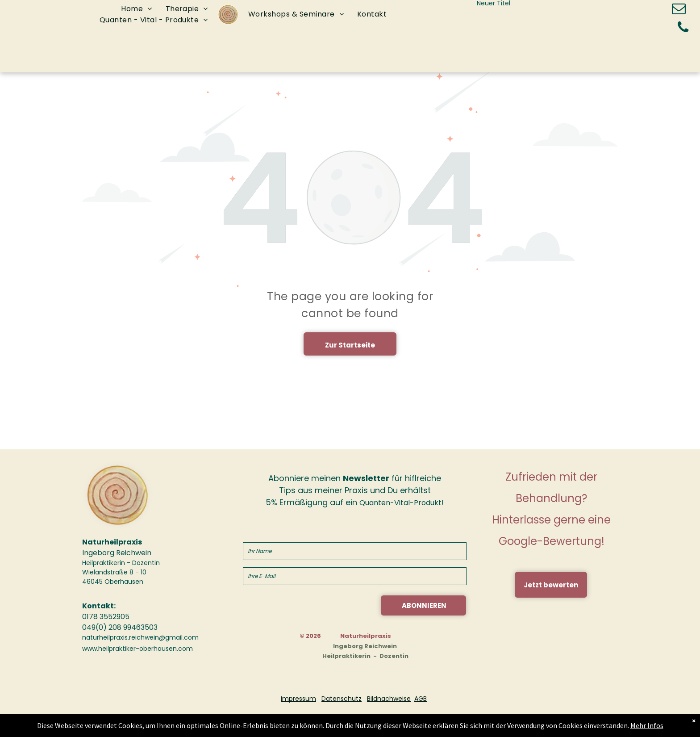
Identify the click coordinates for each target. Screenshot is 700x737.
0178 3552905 (106, 617)
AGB (421, 699)
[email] (679, 10)
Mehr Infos (633, 726)
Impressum (298, 699)
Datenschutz (342, 699)
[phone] (683, 28)
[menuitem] (136, 9)
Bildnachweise (389, 699)
